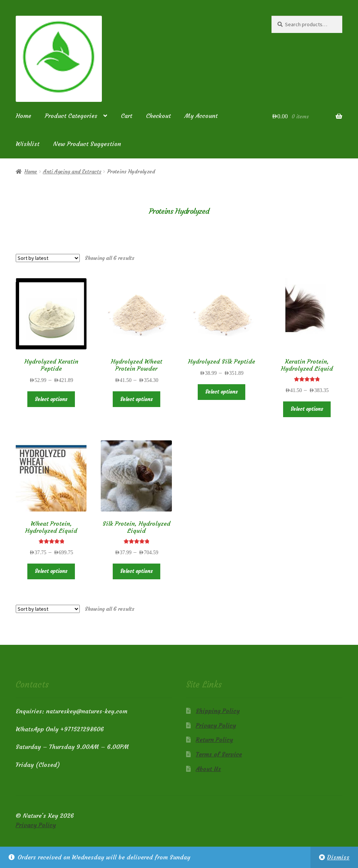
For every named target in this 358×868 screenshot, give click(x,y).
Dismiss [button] (338, 857)
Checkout (158, 116)
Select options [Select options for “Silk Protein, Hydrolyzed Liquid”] (136, 571)
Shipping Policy (218, 711)
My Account (201, 116)
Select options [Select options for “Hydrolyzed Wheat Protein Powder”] (136, 399)
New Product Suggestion (87, 144)
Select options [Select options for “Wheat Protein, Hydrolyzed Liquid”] (51, 571)
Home (23, 116)
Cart (127, 116)
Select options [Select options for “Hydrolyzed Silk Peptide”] (222, 392)
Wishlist (28, 144)
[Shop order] (48, 258)
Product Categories (71, 116)
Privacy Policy (216, 725)
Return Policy (214, 740)
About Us (208, 769)
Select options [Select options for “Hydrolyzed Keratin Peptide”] (51, 399)
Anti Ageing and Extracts (72, 172)
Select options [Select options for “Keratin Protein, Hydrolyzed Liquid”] (307, 409)
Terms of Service (219, 754)
